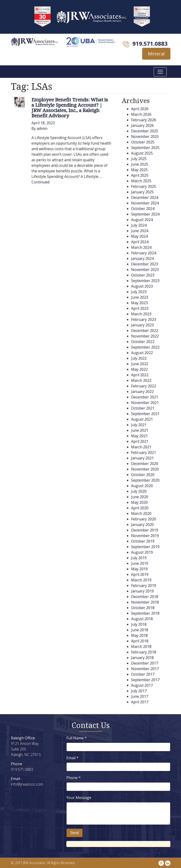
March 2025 (141, 181)
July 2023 (139, 292)
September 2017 (145, 680)
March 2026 (141, 114)
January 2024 (142, 258)
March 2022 (141, 380)
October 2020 (143, 475)
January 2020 (142, 525)
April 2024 (140, 242)
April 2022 (140, 375)
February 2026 (144, 120)
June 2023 (140, 297)
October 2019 (143, 541)
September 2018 (145, 613)
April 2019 (140, 574)
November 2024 (145, 203)
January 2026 (142, 125)
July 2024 (139, 225)
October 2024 (143, 209)
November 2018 (145, 602)
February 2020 (144, 519)
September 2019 (145, 547)
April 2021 (140, 441)
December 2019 (145, 530)
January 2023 (142, 325)
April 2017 (140, 702)
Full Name (77, 738)
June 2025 (140, 164)
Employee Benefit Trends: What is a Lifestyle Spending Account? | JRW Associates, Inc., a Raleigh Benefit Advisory (70, 108)
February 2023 (144, 319)
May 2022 (139, 369)
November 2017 (145, 669)
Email (72, 758)
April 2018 (140, 641)
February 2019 (144, 586)
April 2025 (140, 175)
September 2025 (145, 148)
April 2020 (140, 508)
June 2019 (140, 563)
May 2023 (139, 303)
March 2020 (141, 513)
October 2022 (143, 342)
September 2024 (145, 214)
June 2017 (140, 696)
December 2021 (145, 397)
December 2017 (145, 663)
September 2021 (145, 414)
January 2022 (142, 392)
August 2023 (142, 286)
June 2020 (140, 497)
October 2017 (143, 674)
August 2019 (142, 552)
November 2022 (145, 336)
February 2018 (144, 652)
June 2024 (140, 231)
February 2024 (144, 253)
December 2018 (145, 597)
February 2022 (144, 386)
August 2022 (142, 353)
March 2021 (141, 447)
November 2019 (145, 536)
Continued (40, 182)
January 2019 (142, 591)
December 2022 (145, 331)
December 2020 (145, 464)
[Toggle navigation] (160, 72)
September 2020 (145, 480)
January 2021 (142, 458)
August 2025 (142, 153)
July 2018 (139, 624)
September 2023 (145, 281)
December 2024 (145, 197)
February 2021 (144, 452)
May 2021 (139, 436)
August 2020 (142, 486)
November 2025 (145, 137)
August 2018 (142, 619)
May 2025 (139, 170)
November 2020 (145, 469)
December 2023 (145, 264)
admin (42, 128)
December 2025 (145, 131)
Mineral (156, 54)
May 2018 (139, 635)
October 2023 (143, 275)
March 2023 (141, 314)
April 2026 (140, 109)
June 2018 (140, 630)
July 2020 (139, 491)
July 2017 (139, 691)
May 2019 (139, 569)
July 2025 (139, 159)
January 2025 (142, 192)
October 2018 (143, 608)
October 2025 (143, 142)
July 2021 (139, 425)
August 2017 (142, 685)
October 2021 (143, 408)
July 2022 (139, 358)
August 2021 (142, 419)
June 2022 (140, 364)
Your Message (79, 798)
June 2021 (140, 430)
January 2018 (142, 658)
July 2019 (139, 558)
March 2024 (141, 247)
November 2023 (145, 270)
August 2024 (142, 220)
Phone (74, 778)
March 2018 (141, 646)
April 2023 (140, 308)
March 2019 (141, 580)
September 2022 (145, 347)
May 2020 (139, 502)
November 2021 (145, 403)
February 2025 (144, 186)
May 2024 (139, 236)
